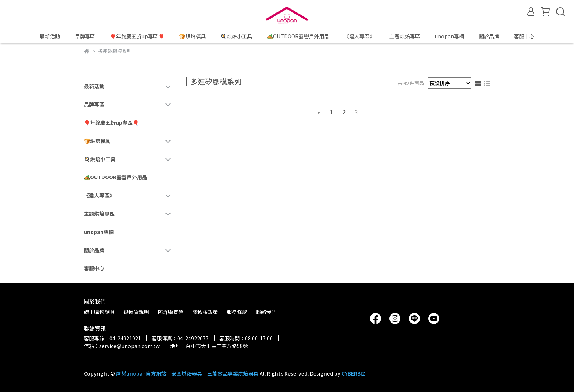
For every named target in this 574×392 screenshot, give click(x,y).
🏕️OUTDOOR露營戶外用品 (298, 36)
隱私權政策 (205, 312)
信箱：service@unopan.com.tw (122, 346)
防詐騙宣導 (171, 312)
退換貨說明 (136, 312)
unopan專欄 (450, 36)
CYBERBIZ (353, 373)
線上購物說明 (99, 312)
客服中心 (524, 36)
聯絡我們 (266, 312)
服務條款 (237, 312)
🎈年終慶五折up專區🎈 (137, 36)
